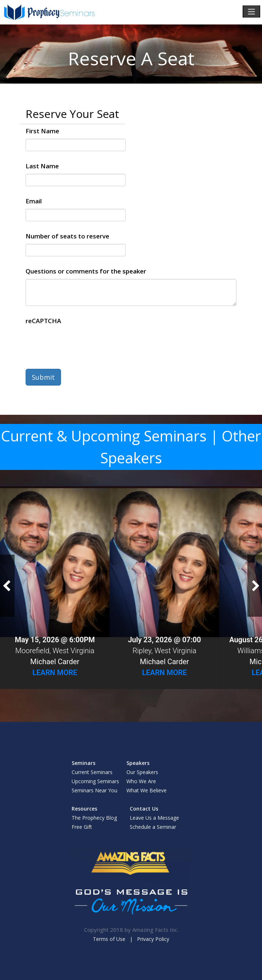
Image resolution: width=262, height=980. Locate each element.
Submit (43, 377)
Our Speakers (142, 772)
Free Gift (82, 827)
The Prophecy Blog (94, 818)
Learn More (55, 673)
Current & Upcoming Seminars (104, 436)
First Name (42, 131)
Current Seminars (92, 772)
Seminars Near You (94, 790)
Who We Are (141, 781)
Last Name (42, 166)
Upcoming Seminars (95, 781)
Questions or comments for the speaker (86, 271)
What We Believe (147, 790)
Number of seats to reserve (67, 236)
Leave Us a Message (154, 818)
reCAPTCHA (43, 321)
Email (34, 201)
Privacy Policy (153, 939)
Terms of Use (109, 939)
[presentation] (81, 343)
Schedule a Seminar (153, 827)
